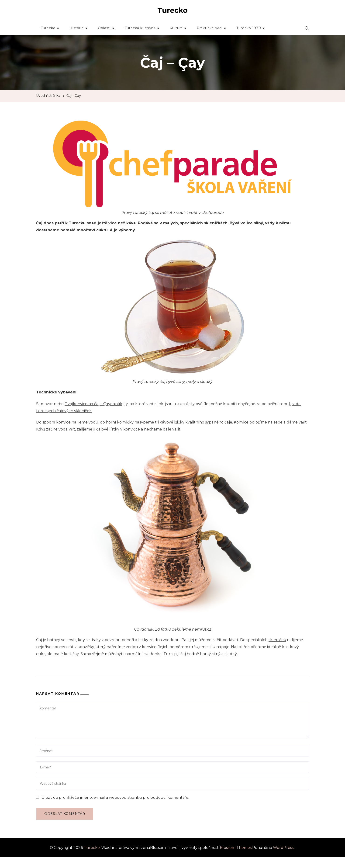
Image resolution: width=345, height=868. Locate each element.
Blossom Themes (236, 848)
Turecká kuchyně (140, 28)
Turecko (172, 10)
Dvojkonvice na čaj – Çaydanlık (93, 404)
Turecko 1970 (249, 28)
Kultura (176, 28)
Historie (77, 28)
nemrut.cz (202, 629)
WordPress (283, 848)
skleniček (277, 640)
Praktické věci (210, 28)
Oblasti (104, 28)
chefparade (213, 213)
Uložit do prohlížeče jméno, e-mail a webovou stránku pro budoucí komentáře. (115, 797)
